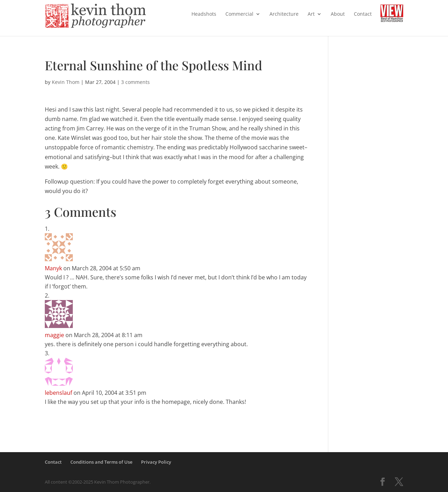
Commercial (239, 14)
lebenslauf (58, 393)
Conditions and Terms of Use (101, 462)
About (338, 14)
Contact (363, 14)
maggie (54, 335)
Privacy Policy (156, 462)
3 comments (135, 82)
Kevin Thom (66, 82)
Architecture (284, 14)
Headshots (204, 14)
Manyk (53, 268)
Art (311, 14)
